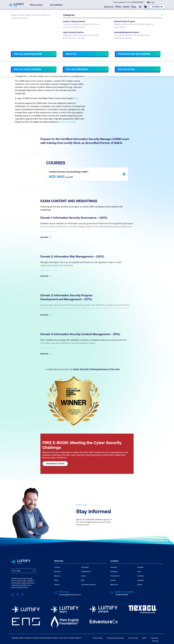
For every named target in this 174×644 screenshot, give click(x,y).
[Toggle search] (140, 7)
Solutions (57, 571)
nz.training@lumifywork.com (70, 594)
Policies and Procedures (115, 637)
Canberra (141, 576)
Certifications (17, 24)
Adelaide (140, 580)
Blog (134, 7)
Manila (140, 584)
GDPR (144, 637)
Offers (118, 7)
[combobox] (13, 571)
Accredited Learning (88, 584)
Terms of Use (133, 637)
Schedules (85, 567)
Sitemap (155, 640)
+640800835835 (137, 2)
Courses (57, 567)
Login (153, 2)
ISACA (27, 24)
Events (126, 7)
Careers (57, 584)
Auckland (114, 567)
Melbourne (114, 584)
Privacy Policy (98, 637)
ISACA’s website (68, 122)
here (76, 98)
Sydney (113, 580)
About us (109, 7)
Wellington (114, 571)
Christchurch (115, 576)
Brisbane (140, 567)
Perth (139, 571)
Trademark (154, 637)
